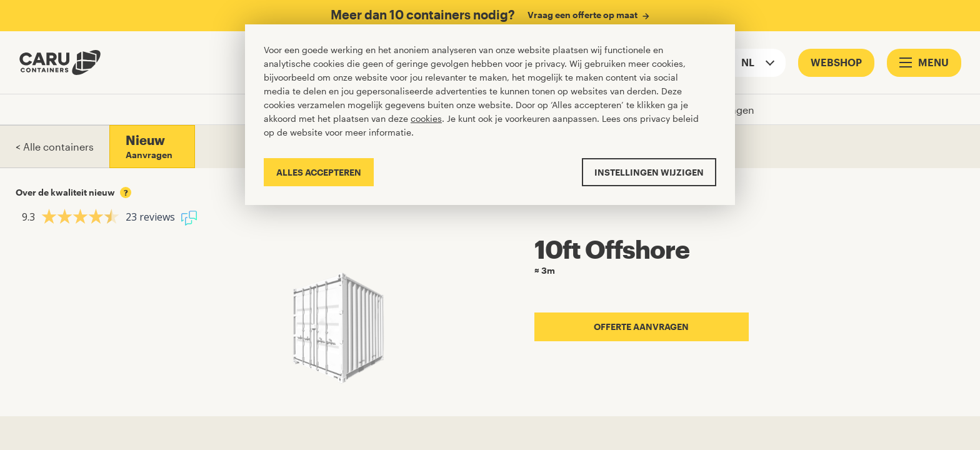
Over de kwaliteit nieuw (73, 192)
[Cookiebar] (490, 115)
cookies (426, 118)
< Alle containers (55, 147)
